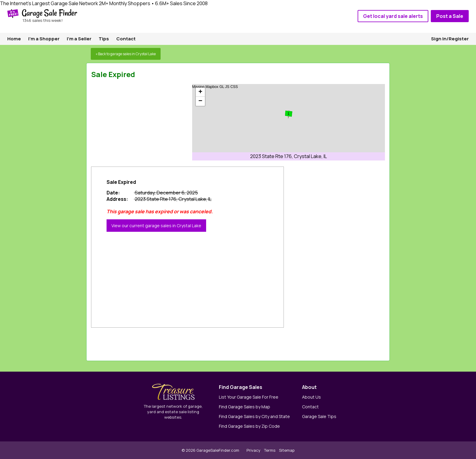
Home (14, 39)
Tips (104, 39)
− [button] (201, 101)
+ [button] (201, 92)
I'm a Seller (79, 39)
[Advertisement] (137, 122)
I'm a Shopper (44, 39)
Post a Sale (450, 16)
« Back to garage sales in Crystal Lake (126, 54)
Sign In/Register (450, 39)
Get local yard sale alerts (393, 16)
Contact (126, 39)
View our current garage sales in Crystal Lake (156, 226)
